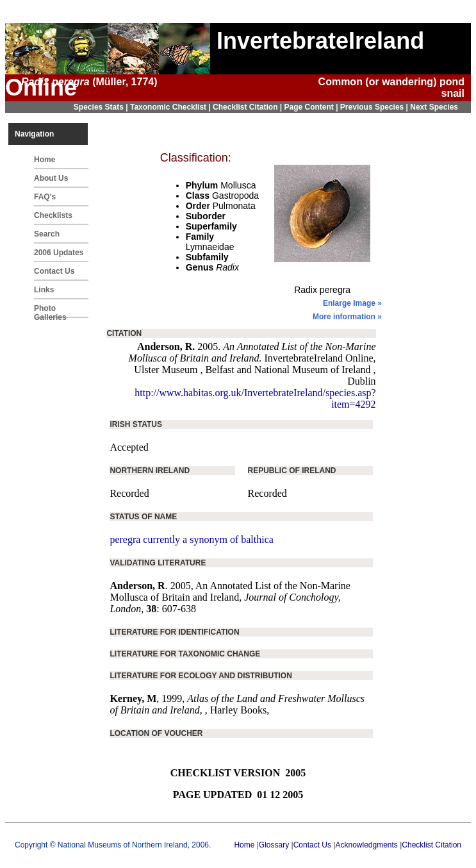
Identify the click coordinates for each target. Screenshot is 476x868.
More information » (347, 317)
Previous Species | (375, 107)
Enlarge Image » (352, 303)
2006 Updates (59, 253)
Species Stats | (102, 107)
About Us (51, 178)
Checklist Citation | (248, 107)
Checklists (53, 215)
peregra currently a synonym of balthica (191, 539)
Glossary (274, 845)
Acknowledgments (366, 845)
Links (44, 290)
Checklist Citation (431, 845)
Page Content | (312, 107)
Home (45, 160)
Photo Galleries (50, 311)
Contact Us (54, 271)
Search (47, 234)
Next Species (434, 107)
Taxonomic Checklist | (171, 107)
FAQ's (45, 197)
